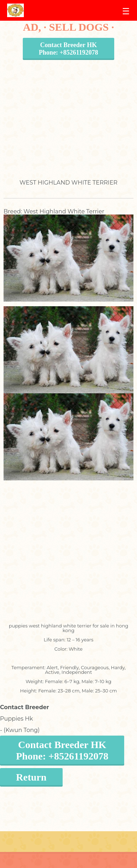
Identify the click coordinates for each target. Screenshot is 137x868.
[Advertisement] (67, 113)
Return (31, 777)
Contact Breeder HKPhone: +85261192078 (68, 49)
